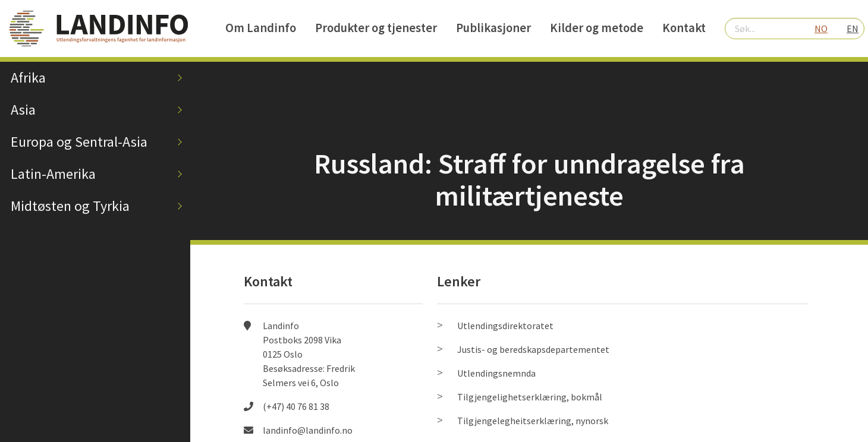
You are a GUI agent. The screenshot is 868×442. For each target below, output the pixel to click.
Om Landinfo (261, 28)
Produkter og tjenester (376, 28)
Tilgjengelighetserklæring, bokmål (530, 397)
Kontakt (684, 28)
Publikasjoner (493, 28)
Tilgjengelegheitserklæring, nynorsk (533, 421)
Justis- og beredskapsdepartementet (533, 349)
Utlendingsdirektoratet (505, 326)
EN (853, 29)
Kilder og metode (597, 28)
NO (821, 29)
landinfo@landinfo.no (308, 430)
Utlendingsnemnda (496, 373)
